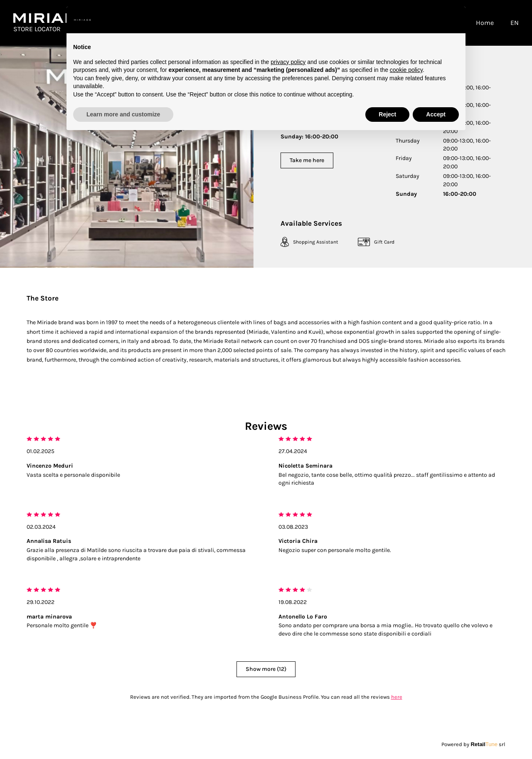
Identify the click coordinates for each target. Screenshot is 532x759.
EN (515, 23)
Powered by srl (473, 744)
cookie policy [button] (406, 70)
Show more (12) (266, 669)
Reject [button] (387, 114)
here (397, 697)
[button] (455, 20)
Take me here (307, 160)
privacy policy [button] (288, 62)
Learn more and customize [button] (123, 114)
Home (485, 23)
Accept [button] (436, 114)
